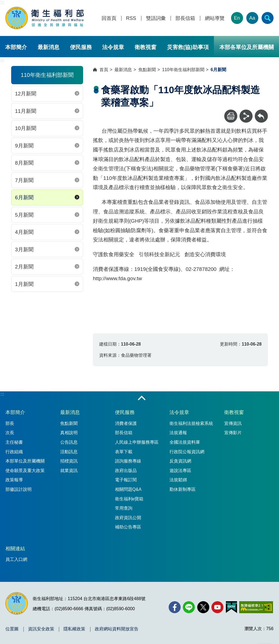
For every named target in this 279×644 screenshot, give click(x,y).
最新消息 (48, 47)
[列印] (231, 116)
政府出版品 (126, 471)
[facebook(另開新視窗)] (175, 607)
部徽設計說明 (19, 489)
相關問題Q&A (128, 489)
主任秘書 (14, 442)
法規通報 (178, 433)
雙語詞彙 (156, 18)
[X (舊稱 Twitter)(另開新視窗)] (203, 607)
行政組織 (14, 452)
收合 (142, 398)
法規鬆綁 (178, 480)
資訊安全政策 (41, 629)
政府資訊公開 (128, 518)
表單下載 (124, 452)
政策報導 (14, 480)
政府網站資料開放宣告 (117, 629)
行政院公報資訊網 (187, 452)
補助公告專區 (128, 527)
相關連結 (15, 549)
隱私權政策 (74, 629)
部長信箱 (185, 18)
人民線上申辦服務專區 (137, 442)
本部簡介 (16, 47)
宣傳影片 (233, 433)
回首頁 (109, 18)
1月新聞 (24, 284)
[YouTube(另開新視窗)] (217, 607)
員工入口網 (16, 559)
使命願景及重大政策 (25, 471)
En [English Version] (237, 18)
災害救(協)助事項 (188, 47)
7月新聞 (24, 180)
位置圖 (12, 629)
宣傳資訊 (233, 423)
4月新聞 (24, 232)
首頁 (104, 70)
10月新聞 (26, 128)
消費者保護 (126, 423)
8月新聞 (24, 163)
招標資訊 (69, 461)
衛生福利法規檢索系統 (191, 423)
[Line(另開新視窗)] (189, 607)
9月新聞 (24, 146)
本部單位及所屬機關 (25, 461)
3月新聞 (24, 250)
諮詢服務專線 (128, 461)
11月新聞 (26, 111)
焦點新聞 (147, 70)
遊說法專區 (180, 471)
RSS (131, 18)
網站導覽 (215, 18)
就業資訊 (69, 471)
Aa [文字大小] (252, 18)
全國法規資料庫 (185, 442)
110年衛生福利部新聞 (183, 70)
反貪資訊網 (180, 461)
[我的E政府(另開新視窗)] (231, 607)
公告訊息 (69, 442)
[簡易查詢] (268, 18)
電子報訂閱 (126, 480)
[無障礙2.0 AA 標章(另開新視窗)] (256, 607)
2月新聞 (24, 267)
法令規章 (113, 47)
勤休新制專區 (183, 489)
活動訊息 (69, 452)
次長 (10, 433)
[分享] (246, 116)
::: (2, 3)
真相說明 (69, 433)
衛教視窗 (145, 47)
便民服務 (81, 47)
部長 (10, 423)
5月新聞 (24, 215)
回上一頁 (261, 112)
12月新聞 (26, 94)
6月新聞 (24, 197)
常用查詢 (124, 508)
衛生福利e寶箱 (129, 499)
